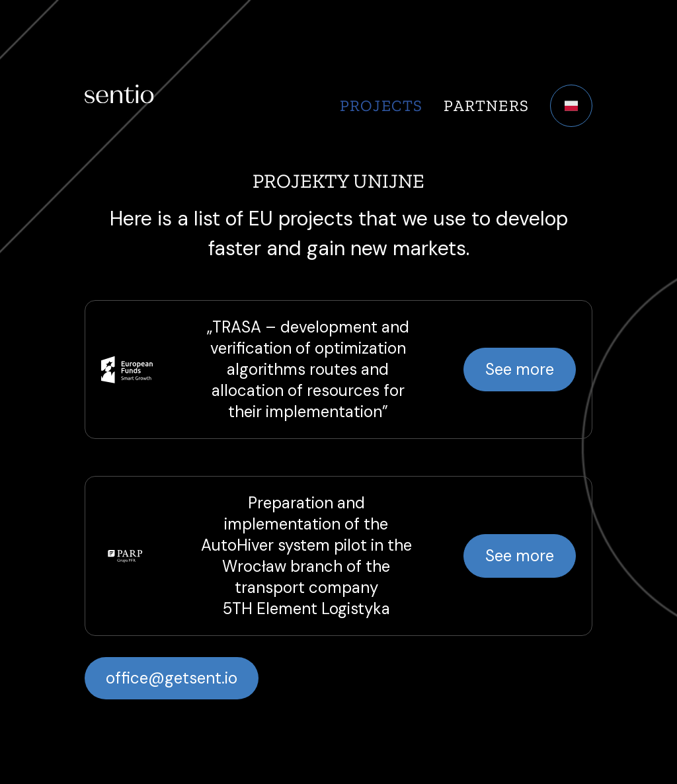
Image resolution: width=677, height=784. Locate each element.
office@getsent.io (172, 678)
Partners (486, 105)
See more (520, 369)
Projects (381, 105)
